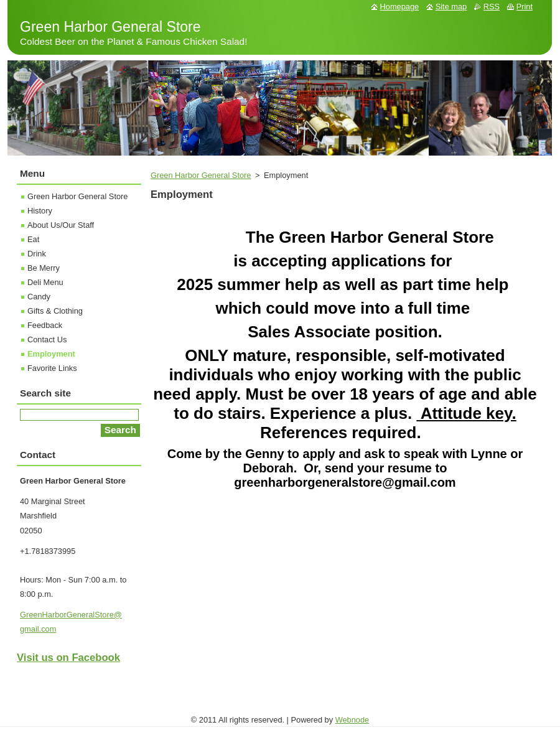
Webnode (352, 720)
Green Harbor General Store (201, 175)
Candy (39, 297)
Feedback (45, 325)
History (40, 211)
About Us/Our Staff (61, 225)
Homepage (400, 7)
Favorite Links (52, 368)
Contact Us (47, 340)
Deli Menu (45, 282)
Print (525, 7)
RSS (492, 7)
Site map (451, 7)
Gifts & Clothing (55, 311)
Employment (51, 354)
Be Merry (44, 268)
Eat (33, 239)
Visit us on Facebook (68, 658)
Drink (37, 254)
